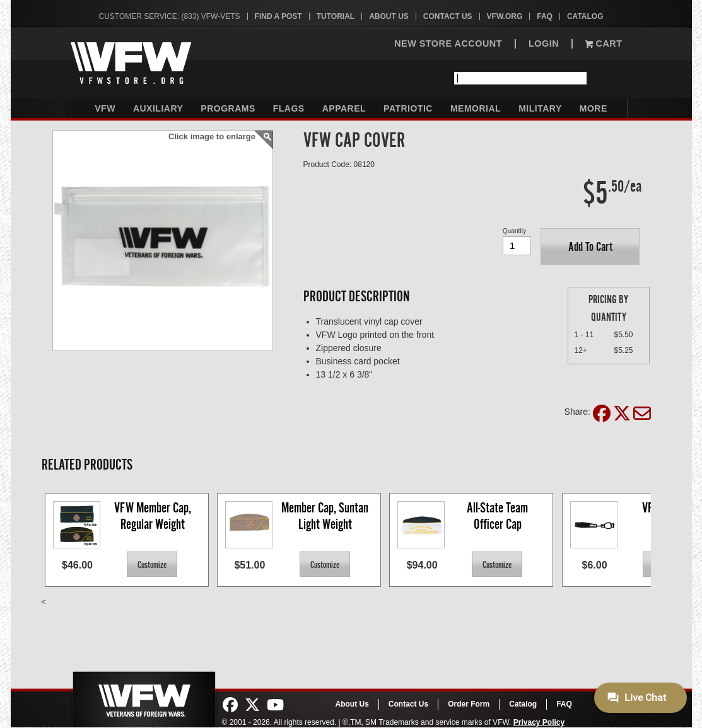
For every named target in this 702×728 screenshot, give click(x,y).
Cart (604, 44)
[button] (590, 246)
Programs (228, 108)
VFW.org (505, 16)
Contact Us (448, 16)
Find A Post (278, 16)
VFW (105, 108)
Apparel (344, 108)
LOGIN (544, 44)
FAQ (545, 16)
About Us (389, 16)
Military (540, 108)
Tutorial (336, 16)
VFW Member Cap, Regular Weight (154, 516)
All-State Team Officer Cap (499, 516)
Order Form (469, 704)
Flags (289, 108)
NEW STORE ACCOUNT (448, 44)
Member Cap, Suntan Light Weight (326, 516)
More (594, 108)
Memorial (476, 108)
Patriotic (408, 108)
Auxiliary (158, 108)
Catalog (585, 16)
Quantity (514, 231)
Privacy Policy (539, 722)
